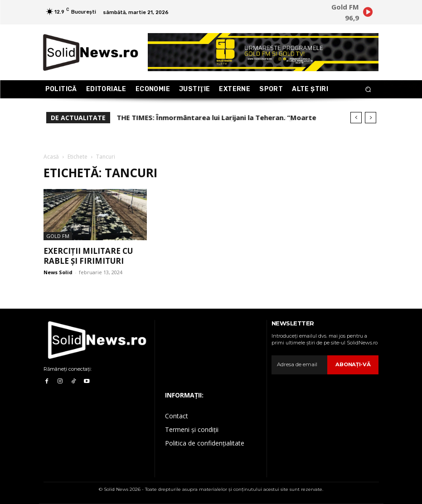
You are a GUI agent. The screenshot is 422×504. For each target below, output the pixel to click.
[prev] (356, 118)
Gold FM (58, 236)
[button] (368, 90)
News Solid (58, 272)
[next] (371, 118)
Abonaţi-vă (354, 364)
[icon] (368, 14)
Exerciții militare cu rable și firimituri (88, 256)
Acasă (51, 157)
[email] (301, 365)
